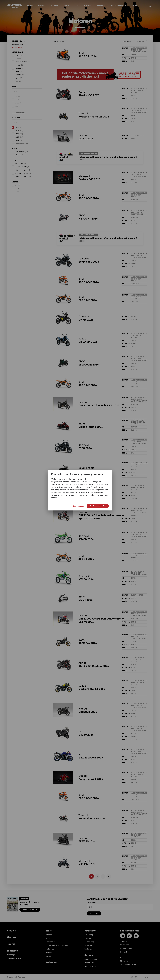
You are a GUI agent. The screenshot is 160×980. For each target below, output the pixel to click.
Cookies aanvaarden (98, 506)
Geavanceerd (79, 506)
